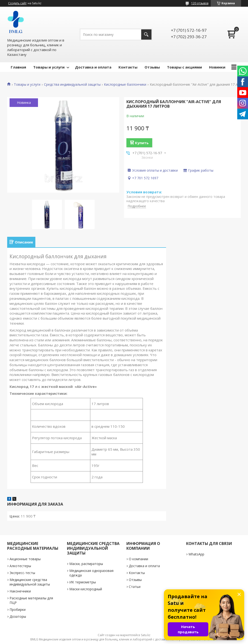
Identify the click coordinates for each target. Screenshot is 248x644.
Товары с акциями (184, 67)
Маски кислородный (86, 589)
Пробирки (18, 610)
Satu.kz (146, 635)
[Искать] (146, 34)
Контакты (128, 67)
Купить (142, 143)
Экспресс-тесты (22, 573)
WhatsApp (196, 554)
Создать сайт (17, 3)
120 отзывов (200, 3)
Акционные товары (25, 559)
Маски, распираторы (86, 564)
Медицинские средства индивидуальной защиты (30, 582)
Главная (18, 67)
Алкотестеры (20, 566)
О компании (138, 559)
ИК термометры (83, 582)
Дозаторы (18, 616)
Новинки (217, 67)
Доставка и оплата (93, 67)
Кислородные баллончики (125, 84)
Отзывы (152, 67)
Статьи (135, 587)
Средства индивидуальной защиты (72, 84)
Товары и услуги (49, 67)
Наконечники (20, 591)
